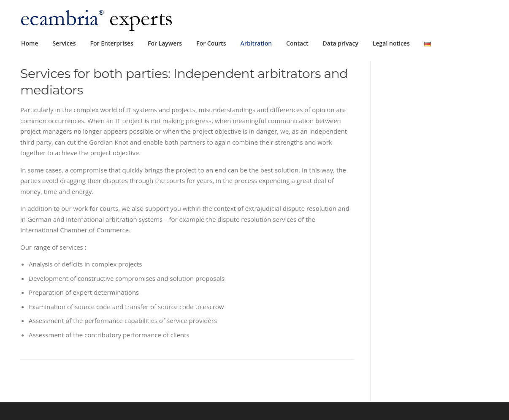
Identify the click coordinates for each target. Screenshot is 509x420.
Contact (297, 43)
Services (64, 43)
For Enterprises (112, 43)
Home (30, 43)
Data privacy (341, 43)
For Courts (211, 43)
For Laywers (165, 43)
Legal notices (391, 43)
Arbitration (256, 43)
